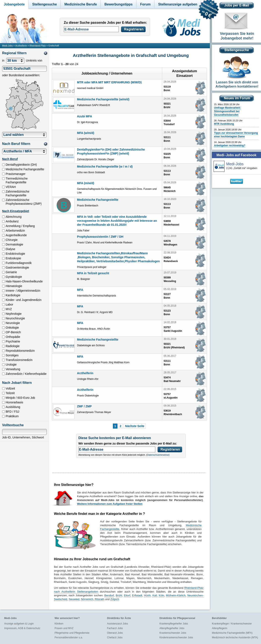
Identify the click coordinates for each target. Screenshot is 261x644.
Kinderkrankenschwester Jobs (176, 637)
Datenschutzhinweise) (158, 455)
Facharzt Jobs (115, 628)
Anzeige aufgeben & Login (19, 624)
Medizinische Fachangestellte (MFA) (232, 633)
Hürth (147, 595)
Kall (155, 595)
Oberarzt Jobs (115, 633)
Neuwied (74, 599)
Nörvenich (87, 599)
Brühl (119, 595)
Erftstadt (137, 595)
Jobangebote (14, 4)
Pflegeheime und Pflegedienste (72, 633)
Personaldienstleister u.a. (69, 637)
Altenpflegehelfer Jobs (172, 628)
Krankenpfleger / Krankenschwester (232, 624)
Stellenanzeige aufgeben (178, 4)
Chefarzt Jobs (115, 637)
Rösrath (99, 599)
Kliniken (59, 624)
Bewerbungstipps (119, 4)
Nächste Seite (135, 426)
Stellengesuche (45, 4)
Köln (162, 595)
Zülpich (115, 599)
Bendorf (109, 595)
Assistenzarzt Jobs (117, 624)
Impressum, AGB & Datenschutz (22, 628)
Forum (145, 4)
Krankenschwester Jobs (173, 633)
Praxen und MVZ (64, 628)
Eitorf (127, 595)
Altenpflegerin (220, 628)
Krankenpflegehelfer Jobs (174, 624)
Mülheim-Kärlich (176, 595)
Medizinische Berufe (81, 4)
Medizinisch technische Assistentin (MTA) (235, 637)
